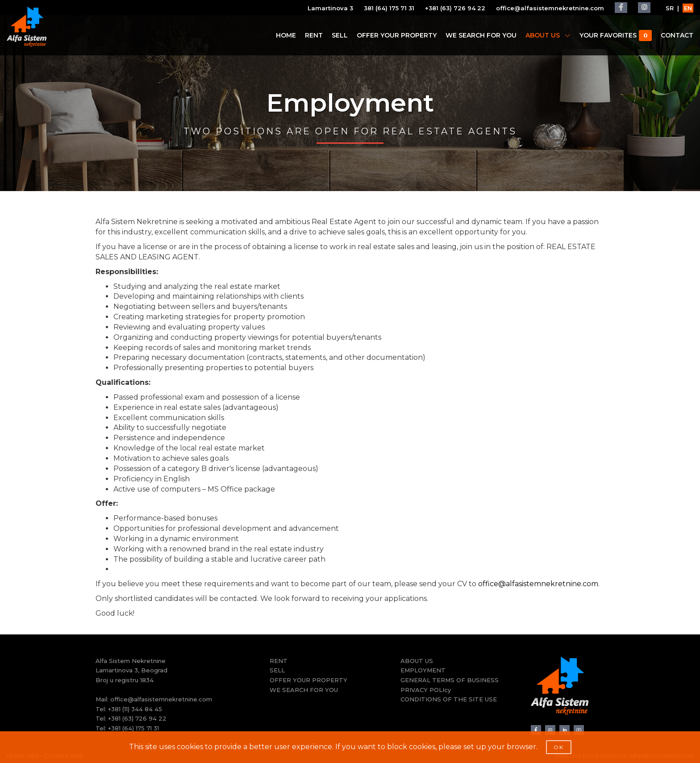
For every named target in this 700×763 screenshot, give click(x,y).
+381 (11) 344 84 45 (135, 709)
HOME (286, 35)
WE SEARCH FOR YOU (481, 35)
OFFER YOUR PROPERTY (397, 35)
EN (688, 8)
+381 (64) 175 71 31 (133, 728)
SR (670, 8)
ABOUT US (548, 35)
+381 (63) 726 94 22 (455, 8)
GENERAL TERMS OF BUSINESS (450, 680)
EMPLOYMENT (423, 670)
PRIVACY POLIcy (426, 690)
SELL (340, 35)
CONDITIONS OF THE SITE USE (449, 699)
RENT (314, 35)
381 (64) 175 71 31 (389, 8)
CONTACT (677, 35)
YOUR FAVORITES (616, 35)
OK (559, 747)
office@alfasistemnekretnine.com (550, 8)
